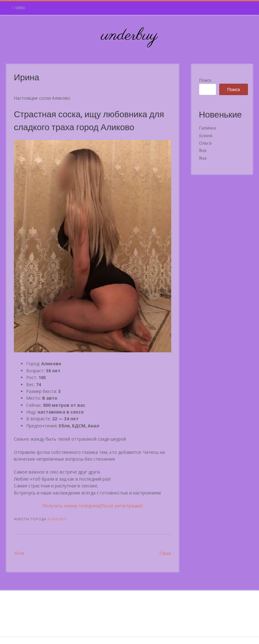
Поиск (205, 80)
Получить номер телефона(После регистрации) (93, 506)
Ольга (205, 143)
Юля (19, 553)
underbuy (129, 36)
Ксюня (206, 136)
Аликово (57, 519)
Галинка (207, 128)
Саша (165, 553)
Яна (203, 150)
